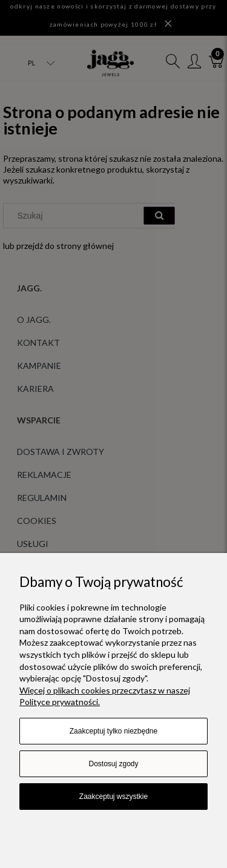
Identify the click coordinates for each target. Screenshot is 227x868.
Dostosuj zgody (113, 764)
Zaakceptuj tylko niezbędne (113, 731)
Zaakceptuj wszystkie (113, 797)
